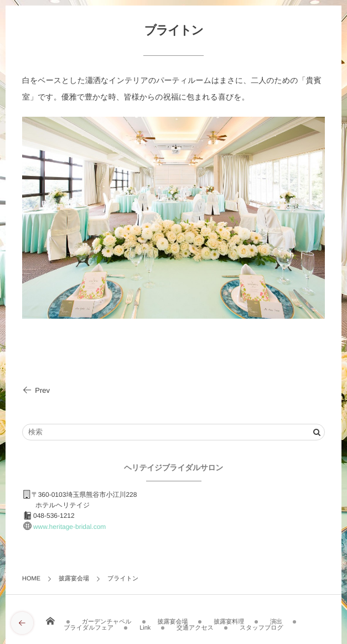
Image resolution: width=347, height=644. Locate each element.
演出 (276, 619)
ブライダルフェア (89, 625)
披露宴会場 (172, 619)
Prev (36, 390)
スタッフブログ (261, 625)
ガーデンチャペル (107, 619)
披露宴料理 (229, 619)
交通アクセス (195, 625)
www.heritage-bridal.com (69, 527)
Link (145, 625)
